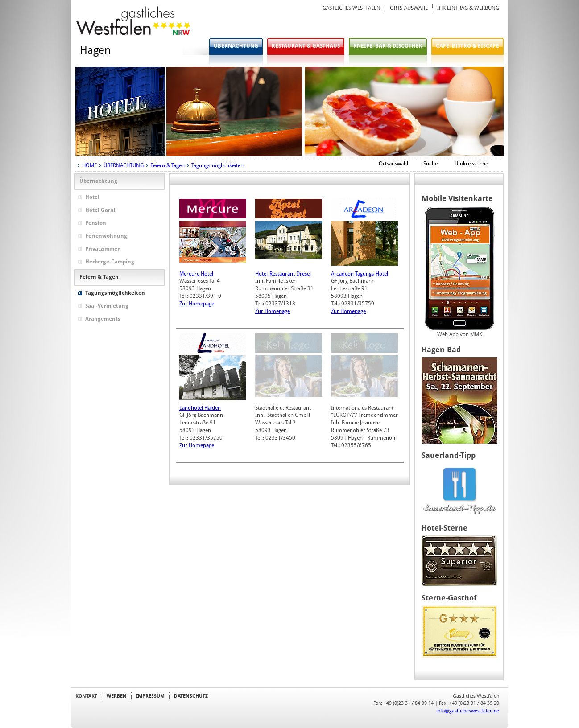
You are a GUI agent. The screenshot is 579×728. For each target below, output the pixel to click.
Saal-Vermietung (107, 306)
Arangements (103, 319)
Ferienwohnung (106, 236)
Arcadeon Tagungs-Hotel (360, 274)
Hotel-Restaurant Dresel (283, 274)
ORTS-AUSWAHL (409, 8)
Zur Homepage (197, 304)
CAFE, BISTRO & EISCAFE (467, 46)
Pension (96, 223)
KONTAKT (86, 696)
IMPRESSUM (150, 696)
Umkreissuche (471, 164)
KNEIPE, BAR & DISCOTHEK (388, 46)
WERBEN (117, 696)
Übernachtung (98, 181)
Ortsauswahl (393, 164)
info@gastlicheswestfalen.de (468, 711)
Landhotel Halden (200, 408)
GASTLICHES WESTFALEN (352, 8)
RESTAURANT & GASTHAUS (306, 46)
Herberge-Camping (110, 262)
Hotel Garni (100, 210)
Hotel (92, 197)
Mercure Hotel (196, 274)
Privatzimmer (102, 249)
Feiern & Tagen (167, 165)
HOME (89, 165)
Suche (430, 164)
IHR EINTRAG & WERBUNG (468, 8)
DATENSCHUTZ (191, 696)
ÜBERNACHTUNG (236, 46)
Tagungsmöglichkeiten (217, 165)
